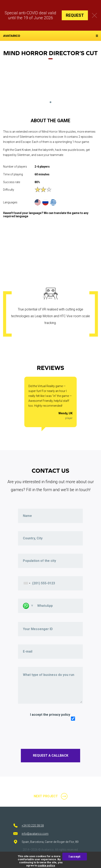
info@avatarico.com (35, 834)
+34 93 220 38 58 (33, 825)
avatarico (12, 36)
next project (46, 796)
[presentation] (49, 733)
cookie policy (46, 865)
